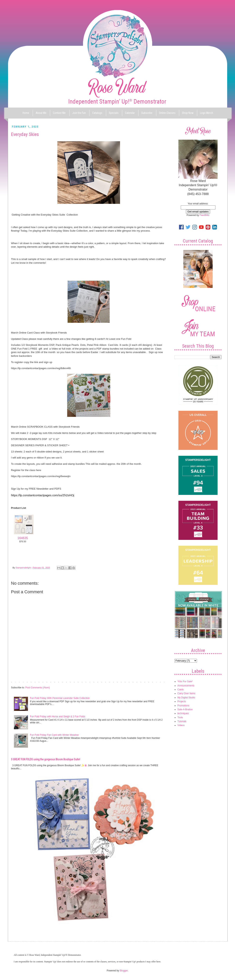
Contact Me (59, 113)
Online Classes (167, 113)
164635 (23, 538)
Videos (181, 725)
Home (26, 113)
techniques (183, 713)
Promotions (183, 706)
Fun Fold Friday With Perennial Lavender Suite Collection (60, 698)
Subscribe (147, 113)
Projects (182, 701)
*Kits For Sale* (185, 682)
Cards (181, 690)
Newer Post (18, 682)
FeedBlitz (204, 215)
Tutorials (182, 721)
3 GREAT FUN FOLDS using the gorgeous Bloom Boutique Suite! (46, 759)
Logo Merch (207, 113)
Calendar (130, 113)
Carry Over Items (186, 693)
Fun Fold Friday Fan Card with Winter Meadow (54, 735)
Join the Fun (79, 113)
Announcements (186, 686)
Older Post (160, 682)
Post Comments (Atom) (38, 688)
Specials (114, 113)
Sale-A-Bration (185, 709)
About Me (41, 113)
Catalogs (97, 113)
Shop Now (188, 113)
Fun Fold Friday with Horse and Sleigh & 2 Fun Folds (58, 717)
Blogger (124, 971)
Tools (180, 717)
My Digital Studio (186, 698)
